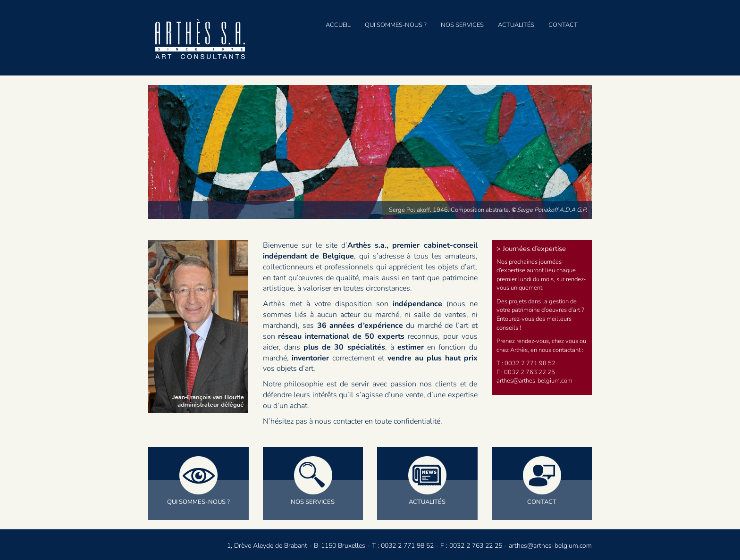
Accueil (338, 25)
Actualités (516, 25)
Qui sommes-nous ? (396, 25)
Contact (563, 25)
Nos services (462, 25)
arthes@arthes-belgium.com (550, 546)
